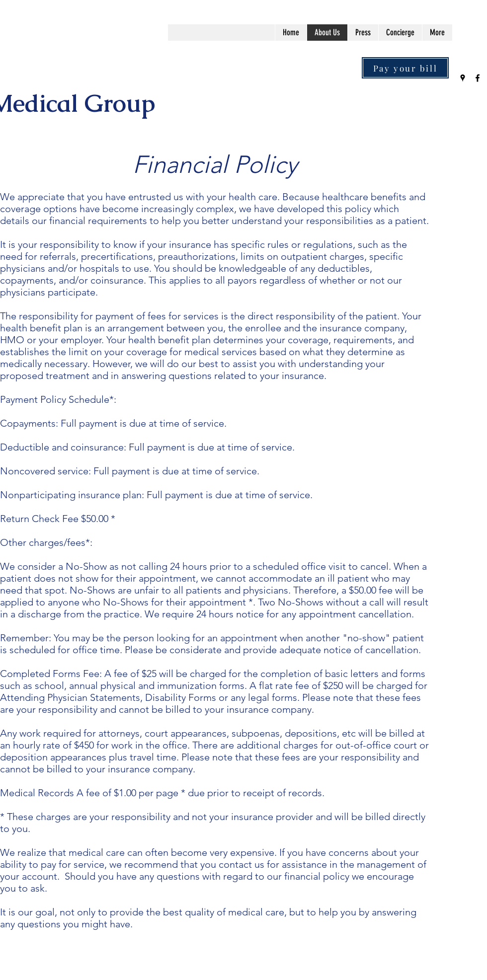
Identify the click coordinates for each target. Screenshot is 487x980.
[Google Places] (463, 78)
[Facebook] (478, 78)
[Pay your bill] (405, 68)
